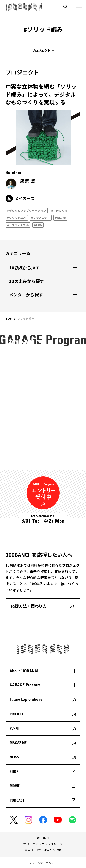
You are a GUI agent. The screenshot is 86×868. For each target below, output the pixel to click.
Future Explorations (26, 699)
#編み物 (60, 218)
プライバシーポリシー (43, 863)
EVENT (15, 729)
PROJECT (17, 714)
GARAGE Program (25, 685)
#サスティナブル (18, 225)
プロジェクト (41, 50)
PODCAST (17, 800)
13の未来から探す (26, 281)
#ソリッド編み (17, 218)
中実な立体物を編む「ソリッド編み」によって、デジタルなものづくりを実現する (41, 94)
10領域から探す (24, 268)
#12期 (38, 225)
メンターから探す (26, 295)
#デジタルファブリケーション (27, 211)
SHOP (14, 771)
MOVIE (15, 786)
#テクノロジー (41, 218)
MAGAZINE (18, 743)
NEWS (14, 757)
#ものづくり (59, 211)
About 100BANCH (25, 671)
